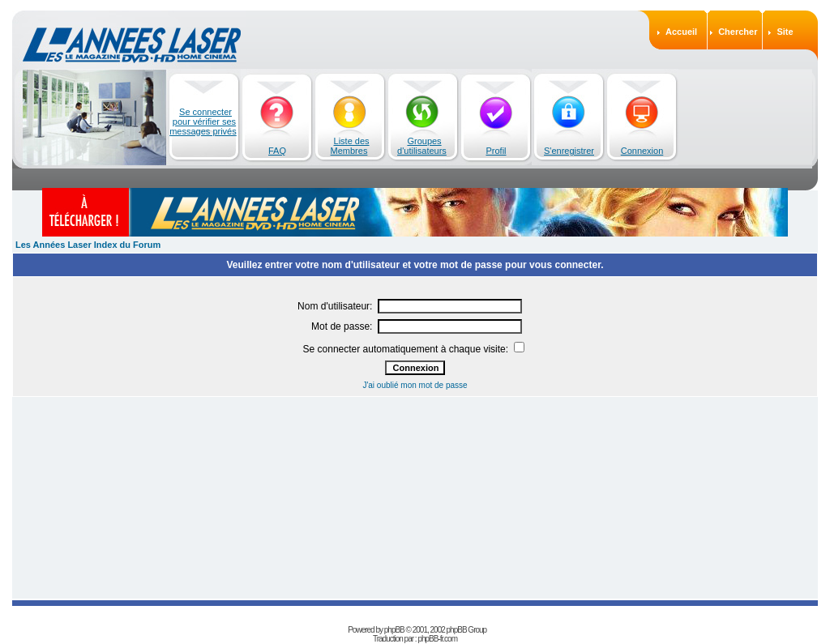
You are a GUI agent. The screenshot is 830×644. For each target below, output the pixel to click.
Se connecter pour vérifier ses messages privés (203, 122)
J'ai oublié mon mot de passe (415, 385)
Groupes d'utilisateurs (422, 146)
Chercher (738, 32)
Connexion (642, 151)
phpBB (394, 630)
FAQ (277, 151)
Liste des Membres (350, 146)
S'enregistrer (569, 151)
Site (785, 32)
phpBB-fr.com (437, 639)
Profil (496, 151)
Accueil (681, 32)
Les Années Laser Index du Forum (88, 245)
